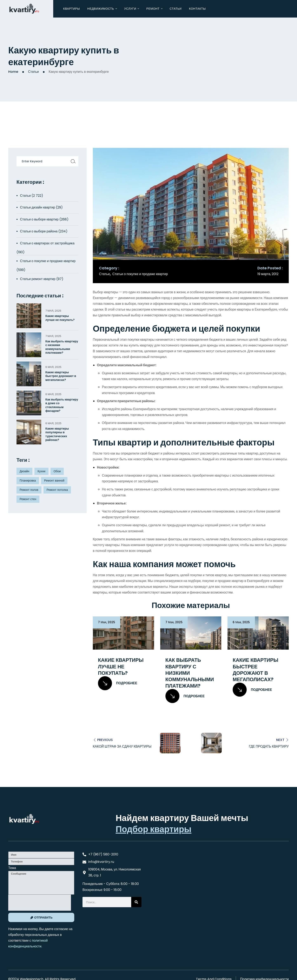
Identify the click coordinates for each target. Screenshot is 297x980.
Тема (12, 868)
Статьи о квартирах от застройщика (47, 243)
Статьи (33, 72)
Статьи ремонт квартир (38, 279)
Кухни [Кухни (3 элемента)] (41, 471)
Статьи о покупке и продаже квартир (140, 274)
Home (13, 72)
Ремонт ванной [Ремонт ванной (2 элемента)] (54, 481)
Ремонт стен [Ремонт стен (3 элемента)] (28, 499)
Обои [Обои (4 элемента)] (57, 471)
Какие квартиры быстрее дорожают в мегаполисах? (255, 670)
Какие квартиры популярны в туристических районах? (57, 434)
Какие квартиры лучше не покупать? (121, 667)
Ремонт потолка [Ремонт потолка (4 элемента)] (57, 490)
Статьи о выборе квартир (39, 219)
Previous (105, 740)
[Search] (136, 902)
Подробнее (118, 683)
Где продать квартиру (269, 746)
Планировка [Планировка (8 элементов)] (28, 481)
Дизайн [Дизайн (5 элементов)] (24, 471)
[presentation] (40, 902)
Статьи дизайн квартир (38, 207)
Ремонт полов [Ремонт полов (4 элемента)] (29, 490)
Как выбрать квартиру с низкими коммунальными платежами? (190, 673)
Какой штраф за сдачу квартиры (122, 746)
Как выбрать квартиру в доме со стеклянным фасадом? (62, 405)
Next (280, 740)
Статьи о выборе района (39, 231)
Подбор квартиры (154, 829)
